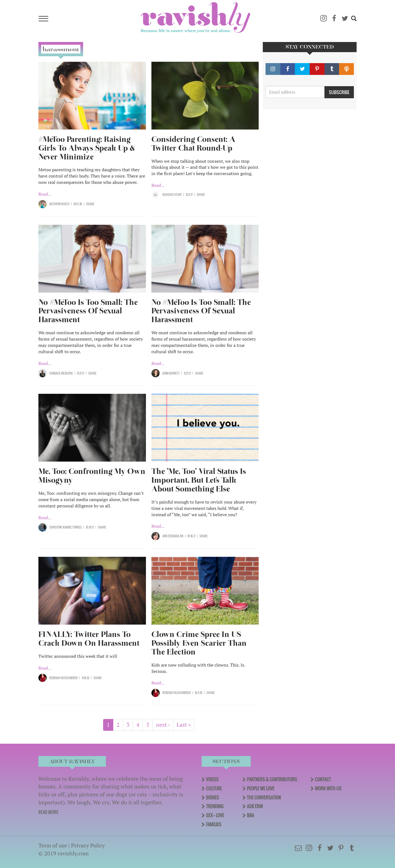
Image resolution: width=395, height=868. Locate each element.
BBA (250, 815)
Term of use (53, 845)
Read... (45, 194)
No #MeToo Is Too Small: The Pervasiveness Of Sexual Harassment (88, 311)
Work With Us (328, 788)
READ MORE (48, 812)
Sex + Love (215, 815)
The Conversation (264, 797)
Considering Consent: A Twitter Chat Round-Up (193, 144)
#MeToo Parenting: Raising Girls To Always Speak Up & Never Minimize (87, 148)
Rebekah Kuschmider (64, 678)
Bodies (212, 797)
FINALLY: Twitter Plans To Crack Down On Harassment (89, 639)
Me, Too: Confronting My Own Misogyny (92, 476)
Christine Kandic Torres (66, 527)
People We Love (261, 788)
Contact (323, 779)
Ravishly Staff (172, 195)
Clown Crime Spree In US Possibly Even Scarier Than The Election (199, 643)
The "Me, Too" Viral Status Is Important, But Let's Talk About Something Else (199, 480)
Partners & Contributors (272, 779)
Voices (212, 779)
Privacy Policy (88, 845)
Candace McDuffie (61, 373)
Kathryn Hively (59, 204)
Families (214, 824)
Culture (214, 788)
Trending (215, 806)
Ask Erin (255, 806)
